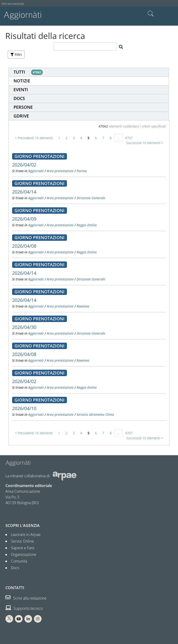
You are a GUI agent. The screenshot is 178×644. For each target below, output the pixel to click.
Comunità (17, 561)
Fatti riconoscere (13, 4)
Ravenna (83, 306)
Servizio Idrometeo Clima (95, 414)
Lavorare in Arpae (24, 535)
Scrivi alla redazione (26, 598)
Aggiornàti (23, 15)
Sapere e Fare (21, 548)
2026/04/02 (24, 165)
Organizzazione (22, 554)
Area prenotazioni (60, 171)
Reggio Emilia (87, 225)
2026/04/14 (24, 192)
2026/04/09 (24, 219)
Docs (13, 568)
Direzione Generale (91, 198)
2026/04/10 (24, 408)
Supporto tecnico (24, 608)
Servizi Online (21, 541)
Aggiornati (36, 171)
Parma (82, 171)
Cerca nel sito (151, 14)
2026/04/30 (24, 327)
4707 (129, 138)
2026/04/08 (24, 246)
